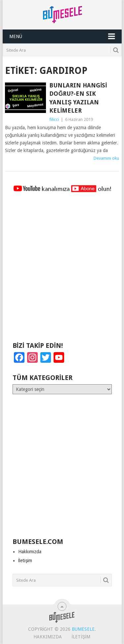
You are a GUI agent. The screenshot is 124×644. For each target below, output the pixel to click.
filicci (54, 119)
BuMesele (83, 629)
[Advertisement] (62, 270)
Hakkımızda (30, 552)
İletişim (25, 561)
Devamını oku (106, 158)
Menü (16, 36)
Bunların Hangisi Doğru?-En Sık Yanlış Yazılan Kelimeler (78, 98)
